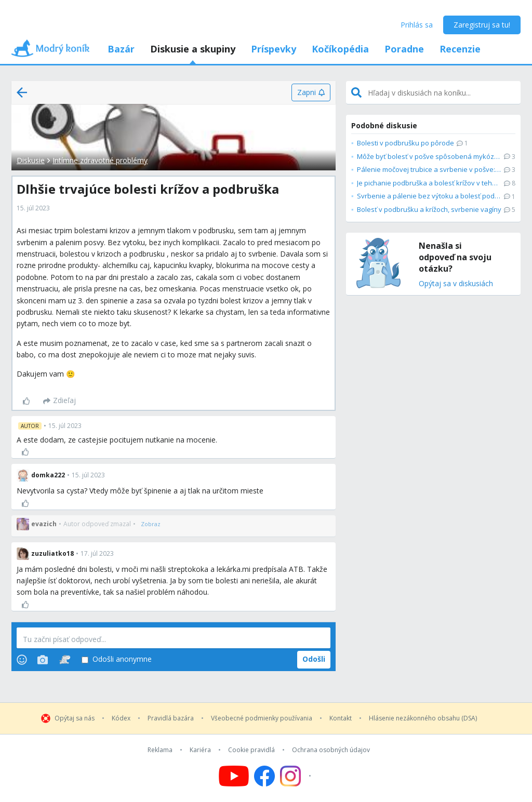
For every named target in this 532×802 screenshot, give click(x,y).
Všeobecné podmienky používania (262, 718)
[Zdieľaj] (59, 401)
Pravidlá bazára (171, 718)
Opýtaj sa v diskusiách (456, 284)
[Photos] (43, 660)
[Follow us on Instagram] (297, 776)
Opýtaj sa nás (75, 718)
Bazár (121, 49)
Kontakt (341, 718)
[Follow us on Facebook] (264, 776)
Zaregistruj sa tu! (482, 25)
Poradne (404, 49)
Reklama (160, 750)
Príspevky (274, 49)
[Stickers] (65, 660)
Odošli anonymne (117, 659)
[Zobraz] (151, 524)
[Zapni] (311, 92)
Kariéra (200, 750)
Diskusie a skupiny (193, 49)
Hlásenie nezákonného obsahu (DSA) (423, 718)
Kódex (121, 718)
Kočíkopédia (340, 49)
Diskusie (31, 160)
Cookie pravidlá (251, 750)
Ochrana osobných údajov (331, 750)
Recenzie (460, 49)
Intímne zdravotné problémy (100, 160)
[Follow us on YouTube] (234, 776)
